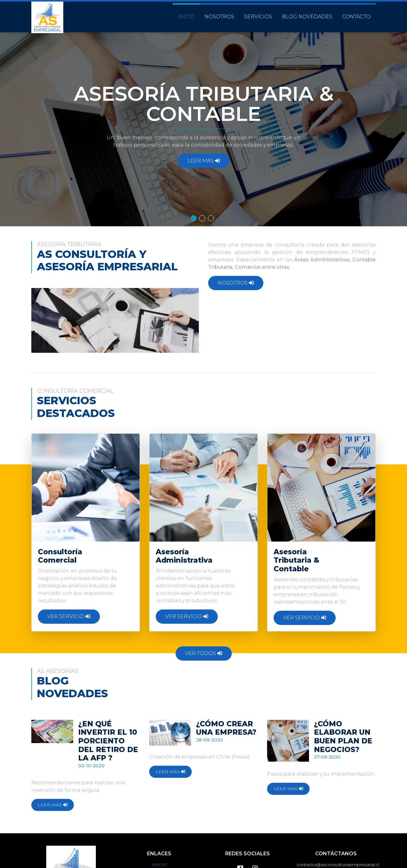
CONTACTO (356, 13)
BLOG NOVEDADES (307, 13)
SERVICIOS (258, 13)
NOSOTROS (219, 13)
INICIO (186, 13)
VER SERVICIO (69, 616)
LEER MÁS (204, 161)
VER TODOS (204, 653)
